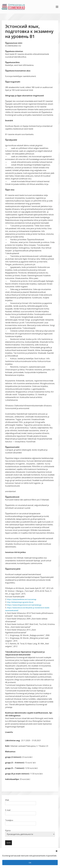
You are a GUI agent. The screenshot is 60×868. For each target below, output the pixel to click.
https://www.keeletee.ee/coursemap (22, 599)
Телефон (21, 822)
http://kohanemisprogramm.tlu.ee (22, 602)
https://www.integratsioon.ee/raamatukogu (26, 605)
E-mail (21, 812)
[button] (57, 851)
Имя (21, 802)
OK (30, 863)
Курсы (30, 833)
